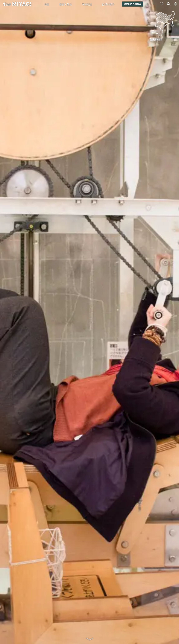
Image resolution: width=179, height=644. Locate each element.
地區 (47, 4)
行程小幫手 (108, 4)
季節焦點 (87, 4)
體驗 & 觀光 (66, 4)
